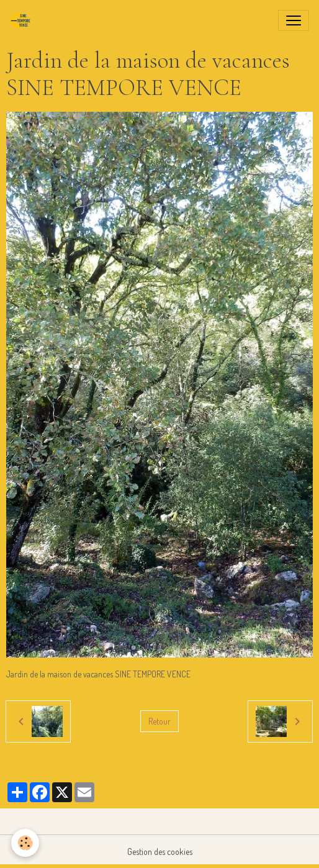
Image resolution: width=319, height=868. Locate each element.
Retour (159, 721)
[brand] (23, 20)
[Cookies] (25, 843)
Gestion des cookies (160, 852)
